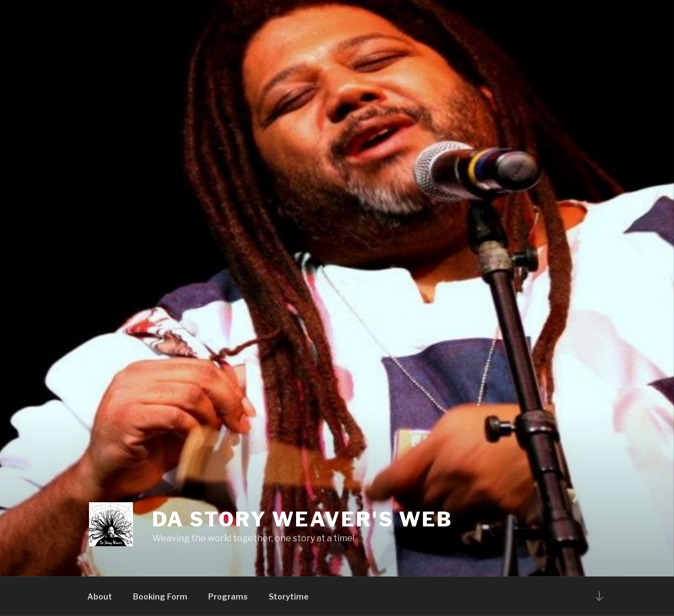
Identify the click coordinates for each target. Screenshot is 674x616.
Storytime (289, 596)
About (100, 596)
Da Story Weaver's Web (302, 519)
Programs (228, 596)
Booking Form (160, 596)
